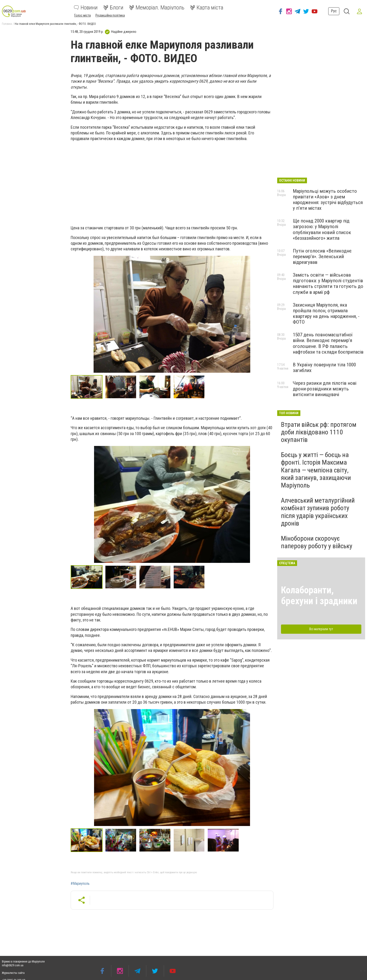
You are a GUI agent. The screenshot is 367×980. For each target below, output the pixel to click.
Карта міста (207, 8)
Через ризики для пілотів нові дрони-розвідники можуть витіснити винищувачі (325, 389)
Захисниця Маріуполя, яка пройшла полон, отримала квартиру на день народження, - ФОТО (326, 313)
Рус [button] (333, 11)
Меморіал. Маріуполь (157, 8)
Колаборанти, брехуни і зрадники (319, 596)
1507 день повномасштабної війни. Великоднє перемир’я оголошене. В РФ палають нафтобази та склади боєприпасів (328, 343)
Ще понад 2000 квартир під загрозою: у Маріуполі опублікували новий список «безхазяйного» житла (322, 229)
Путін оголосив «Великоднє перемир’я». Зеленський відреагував (322, 257)
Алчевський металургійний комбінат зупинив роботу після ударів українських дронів (318, 512)
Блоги (113, 8)
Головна (7, 24)
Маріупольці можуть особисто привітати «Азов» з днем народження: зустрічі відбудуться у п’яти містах (328, 200)
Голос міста (82, 15)
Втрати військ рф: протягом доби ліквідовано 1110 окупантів (319, 432)
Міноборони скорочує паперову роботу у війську (317, 542)
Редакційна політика (110, 15)
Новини (86, 8)
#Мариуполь (80, 884)
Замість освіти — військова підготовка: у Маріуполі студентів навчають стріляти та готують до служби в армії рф (328, 283)
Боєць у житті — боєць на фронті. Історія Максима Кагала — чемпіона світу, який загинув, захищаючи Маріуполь (316, 470)
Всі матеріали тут (321, 629)
